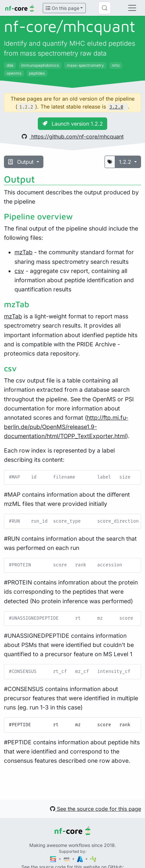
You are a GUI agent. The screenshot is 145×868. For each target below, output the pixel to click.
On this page (62, 8)
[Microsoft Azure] (81, 859)
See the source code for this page (96, 809)
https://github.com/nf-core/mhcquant (73, 136)
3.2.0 (116, 107)
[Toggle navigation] (132, 8)
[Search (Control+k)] (105, 8)
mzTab (24, 252)
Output (22, 162)
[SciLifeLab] (93, 859)
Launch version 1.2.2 (72, 124)
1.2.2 (126, 162)
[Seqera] (54, 859)
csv (19, 271)
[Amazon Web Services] (67, 859)
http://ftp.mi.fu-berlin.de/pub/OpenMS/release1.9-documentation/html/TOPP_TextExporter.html (66, 427)
